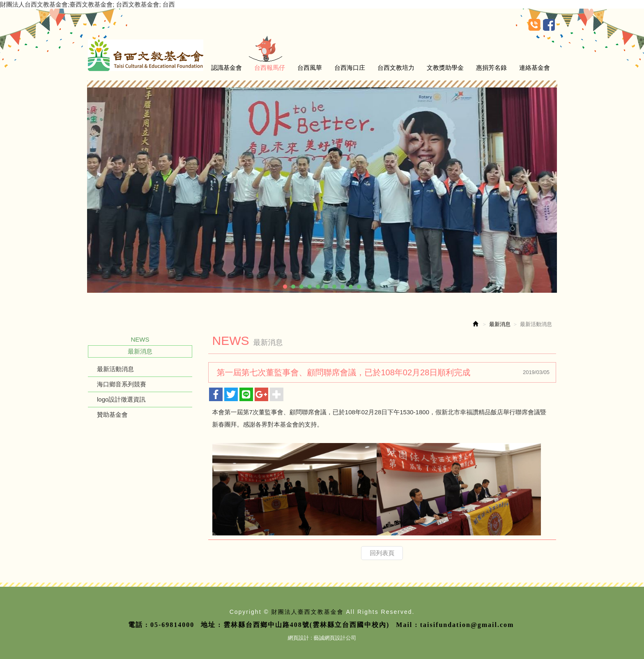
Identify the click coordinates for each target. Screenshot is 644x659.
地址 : (211, 625)
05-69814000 (172, 625)
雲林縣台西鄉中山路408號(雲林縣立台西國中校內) (307, 625)
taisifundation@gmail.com (467, 625)
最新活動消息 (115, 369)
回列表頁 (382, 553)
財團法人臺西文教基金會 (146, 55)
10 (359, 287)
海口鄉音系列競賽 (122, 384)
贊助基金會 (112, 414)
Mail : (407, 625)
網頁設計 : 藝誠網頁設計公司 (322, 638)
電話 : (138, 625)
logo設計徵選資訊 (121, 399)
